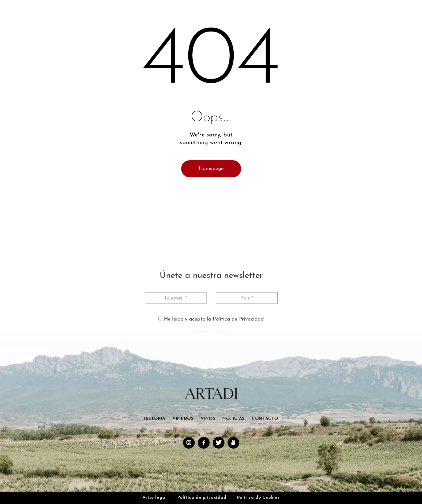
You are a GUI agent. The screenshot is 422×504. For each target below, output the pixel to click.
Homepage (211, 169)
